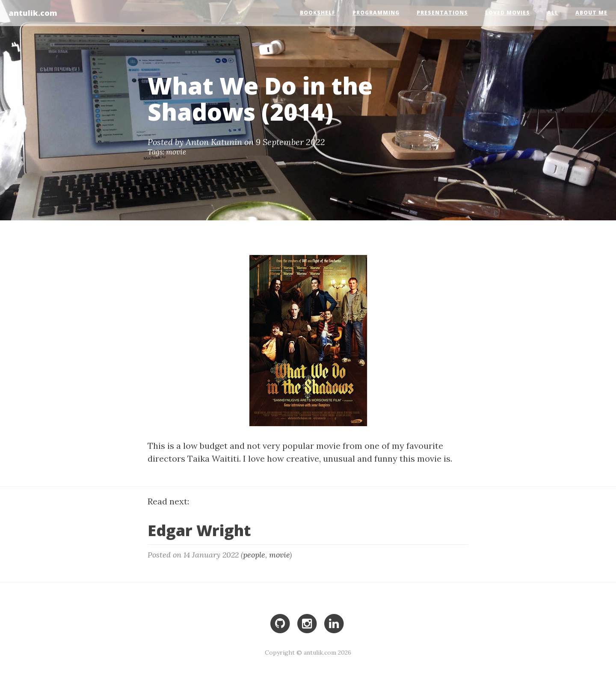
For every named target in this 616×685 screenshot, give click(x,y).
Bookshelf (318, 13)
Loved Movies (508, 13)
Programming (376, 13)
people (254, 555)
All (553, 13)
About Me (591, 13)
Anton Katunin (214, 142)
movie (176, 152)
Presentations (442, 13)
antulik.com (33, 12)
